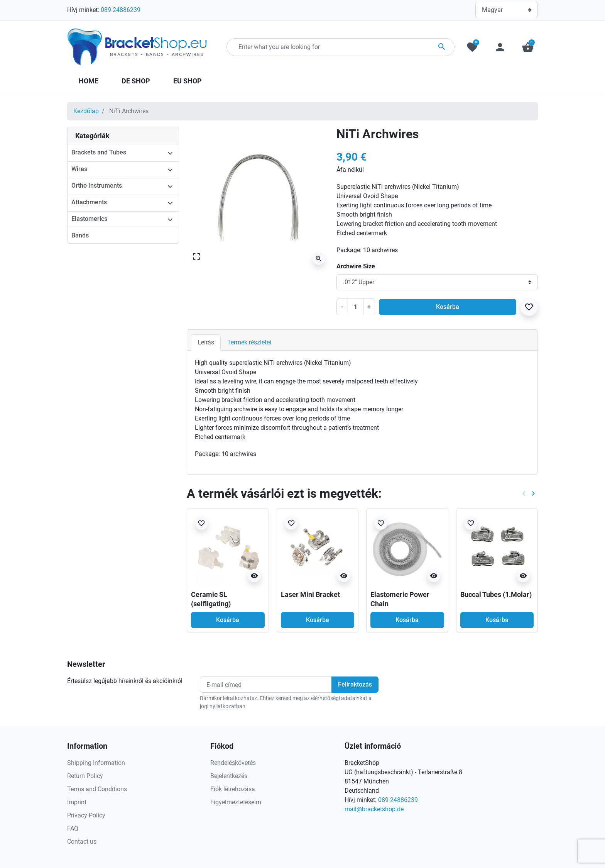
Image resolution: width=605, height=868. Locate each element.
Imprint (77, 802)
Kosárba (448, 307)
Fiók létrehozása (233, 789)
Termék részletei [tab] (249, 342)
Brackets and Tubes (99, 152)
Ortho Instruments (97, 186)
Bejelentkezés (229, 776)
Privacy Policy (86, 815)
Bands (80, 235)
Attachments (89, 202)
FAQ (73, 828)
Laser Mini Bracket (310, 594)
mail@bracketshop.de (374, 809)
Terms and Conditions (97, 789)
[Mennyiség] (355, 307)
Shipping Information (96, 763)
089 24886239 (121, 10)
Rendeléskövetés (233, 763)
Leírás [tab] (206, 342)
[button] (528, 47)
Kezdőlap (86, 111)
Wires (79, 169)
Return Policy (85, 776)
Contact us (82, 842)
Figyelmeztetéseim (236, 802)
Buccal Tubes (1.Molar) (496, 594)
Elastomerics (89, 219)
